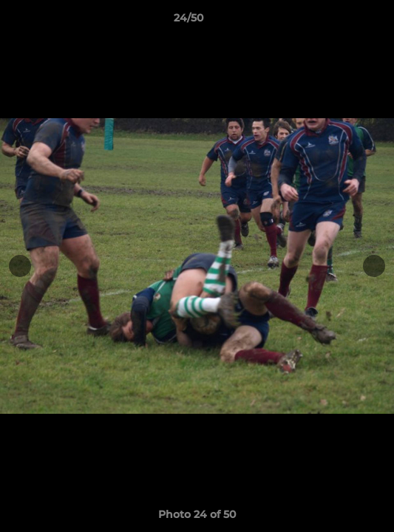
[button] (341, 21)
